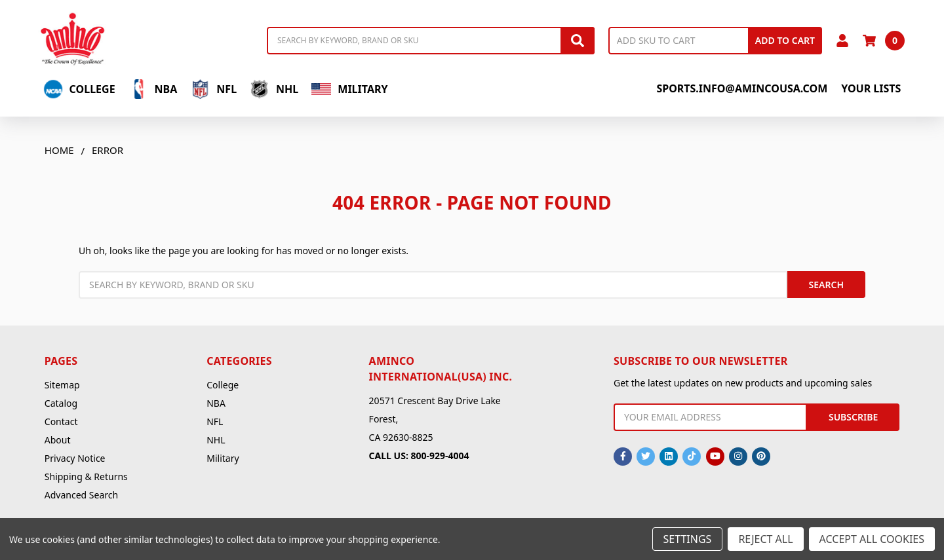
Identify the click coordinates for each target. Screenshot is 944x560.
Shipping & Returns (86, 476)
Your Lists (871, 88)
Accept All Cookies (872, 539)
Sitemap (62, 385)
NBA (153, 89)
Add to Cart (785, 40)
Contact (61, 421)
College (79, 89)
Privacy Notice (75, 458)
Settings (688, 539)
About (58, 440)
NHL (274, 89)
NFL (213, 89)
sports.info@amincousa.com (742, 88)
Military (349, 89)
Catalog (61, 403)
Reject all (765, 539)
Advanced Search (81, 495)
